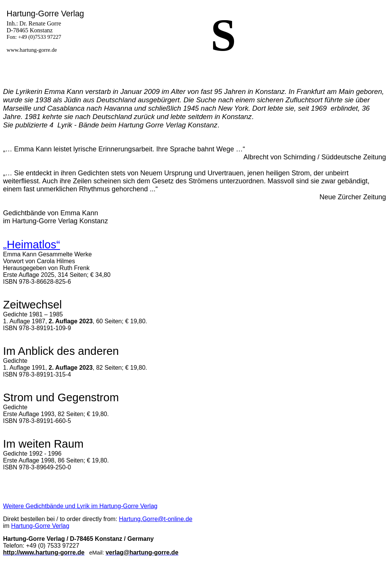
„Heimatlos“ (32, 244)
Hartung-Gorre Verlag (40, 526)
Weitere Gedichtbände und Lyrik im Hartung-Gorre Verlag (80, 506)
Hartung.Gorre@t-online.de (156, 519)
